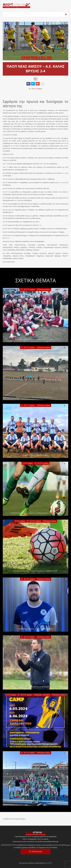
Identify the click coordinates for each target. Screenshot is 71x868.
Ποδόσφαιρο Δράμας (43, 289)
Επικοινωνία (37, 851)
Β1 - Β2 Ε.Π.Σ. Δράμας (35, 89)
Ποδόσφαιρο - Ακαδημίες (42, 695)
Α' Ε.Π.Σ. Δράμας (28, 463)
